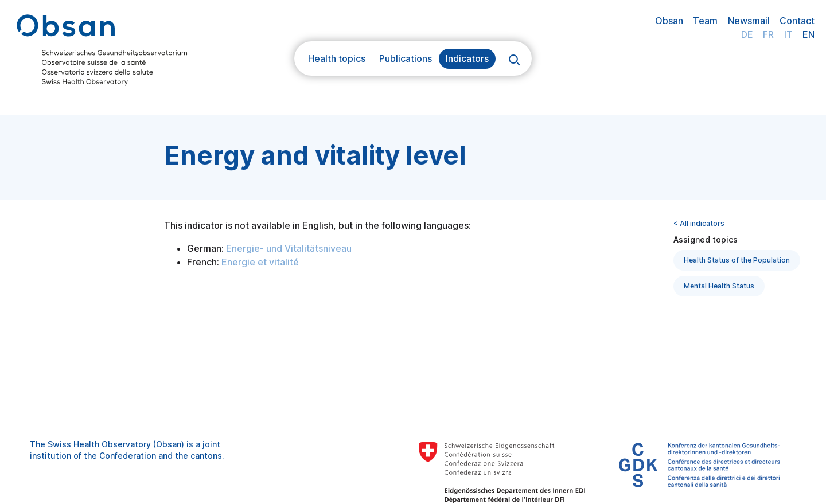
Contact (797, 21)
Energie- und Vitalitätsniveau (289, 248)
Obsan (669, 21)
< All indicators (699, 223)
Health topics (337, 58)
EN (809, 34)
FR (768, 34)
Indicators (467, 58)
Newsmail (749, 21)
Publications (406, 58)
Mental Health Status (719, 286)
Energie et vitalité (260, 262)
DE (747, 34)
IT (788, 34)
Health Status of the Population (737, 260)
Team (705, 21)
